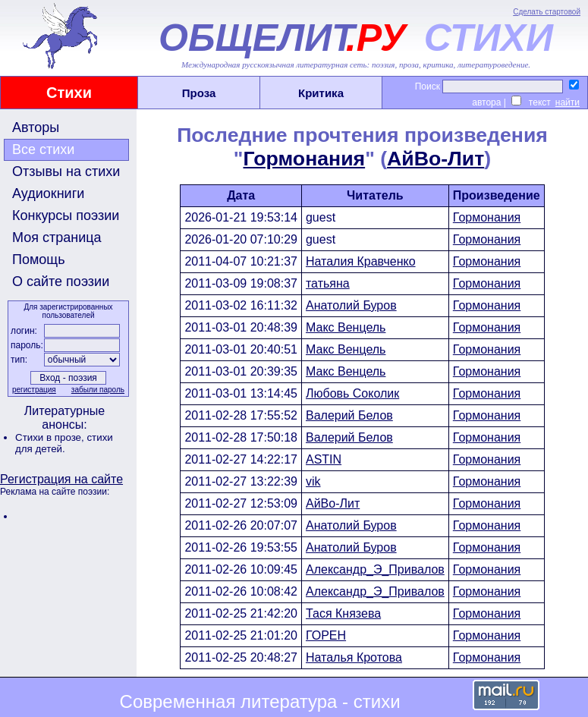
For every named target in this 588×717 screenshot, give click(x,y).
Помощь (39, 259)
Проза (199, 93)
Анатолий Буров (351, 305)
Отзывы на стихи (66, 171)
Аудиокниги (48, 193)
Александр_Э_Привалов (375, 569)
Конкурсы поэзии (66, 215)
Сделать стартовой (547, 12)
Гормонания (305, 159)
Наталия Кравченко (361, 261)
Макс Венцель (346, 327)
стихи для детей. (64, 443)
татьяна (328, 283)
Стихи (69, 93)
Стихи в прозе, (51, 437)
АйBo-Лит (435, 159)
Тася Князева (343, 613)
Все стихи (43, 149)
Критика (321, 93)
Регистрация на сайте (61, 479)
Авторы (36, 127)
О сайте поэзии (61, 281)
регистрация (34, 390)
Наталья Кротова (354, 657)
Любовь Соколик (352, 393)
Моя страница (57, 237)
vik (313, 481)
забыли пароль (98, 390)
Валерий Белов (349, 415)
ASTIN (324, 459)
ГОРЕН (326, 635)
